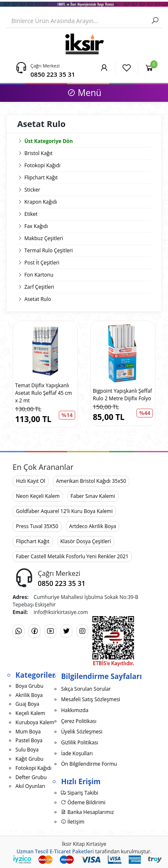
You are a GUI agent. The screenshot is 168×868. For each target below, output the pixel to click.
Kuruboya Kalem (35, 722)
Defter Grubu (31, 777)
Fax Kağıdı (36, 226)
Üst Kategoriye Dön (45, 141)
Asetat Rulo (38, 299)
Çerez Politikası (79, 721)
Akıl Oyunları (30, 786)
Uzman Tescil (32, 851)
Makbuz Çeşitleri (44, 238)
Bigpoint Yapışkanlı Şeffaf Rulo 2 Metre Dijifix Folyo (122, 395)
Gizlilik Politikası (79, 742)
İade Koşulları (77, 753)
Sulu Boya (27, 750)
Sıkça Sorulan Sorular (86, 689)
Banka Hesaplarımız (87, 812)
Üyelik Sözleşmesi (81, 732)
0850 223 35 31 (53, 74)
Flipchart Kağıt (41, 177)
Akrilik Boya (29, 695)
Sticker (32, 190)
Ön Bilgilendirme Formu (89, 764)
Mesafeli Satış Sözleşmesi (91, 699)
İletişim (72, 822)
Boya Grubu (29, 686)
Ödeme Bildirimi (83, 802)
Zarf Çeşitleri (39, 287)
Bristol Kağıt (38, 153)
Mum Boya (28, 732)
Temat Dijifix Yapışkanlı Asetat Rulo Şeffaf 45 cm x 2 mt (43, 393)
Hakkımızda (75, 710)
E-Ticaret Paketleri (72, 851)
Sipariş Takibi (80, 793)
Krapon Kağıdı (41, 202)
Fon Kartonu (39, 275)
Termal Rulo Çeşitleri (49, 250)
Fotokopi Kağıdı (42, 165)
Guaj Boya (28, 704)
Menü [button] (84, 93)
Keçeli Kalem (30, 713)
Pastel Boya (29, 740)
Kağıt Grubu (30, 759)
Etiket (31, 214)
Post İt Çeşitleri (42, 263)
